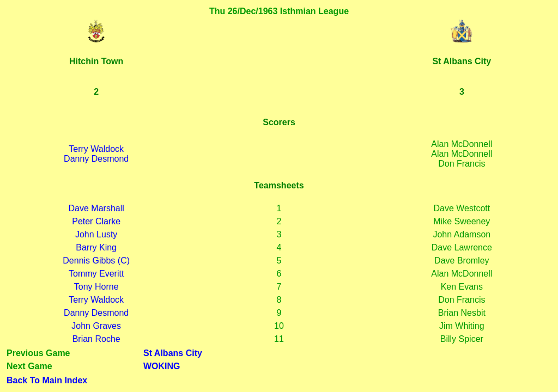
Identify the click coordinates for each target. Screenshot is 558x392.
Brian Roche (96, 339)
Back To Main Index (47, 380)
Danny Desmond (96, 159)
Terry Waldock (96, 149)
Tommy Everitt (96, 274)
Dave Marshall (96, 208)
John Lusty (96, 234)
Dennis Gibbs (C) (96, 261)
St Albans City (173, 353)
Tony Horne (96, 287)
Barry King (96, 247)
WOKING (162, 366)
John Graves (96, 326)
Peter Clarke (96, 221)
